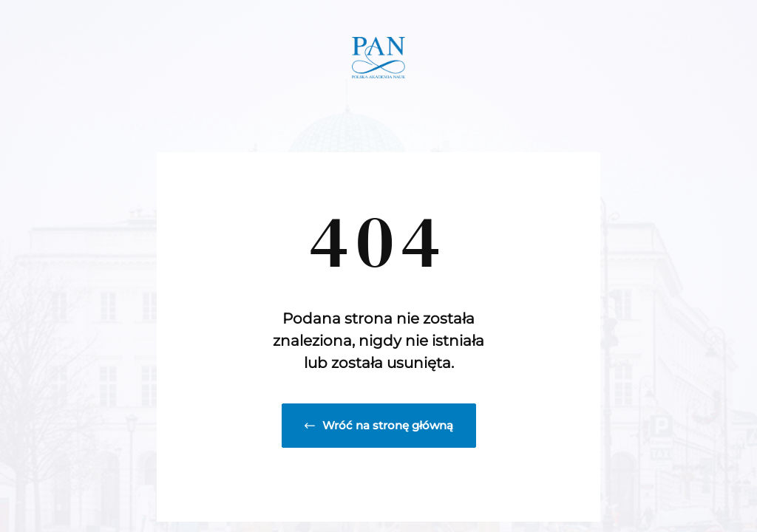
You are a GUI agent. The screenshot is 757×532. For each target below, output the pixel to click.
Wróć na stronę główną (379, 425)
